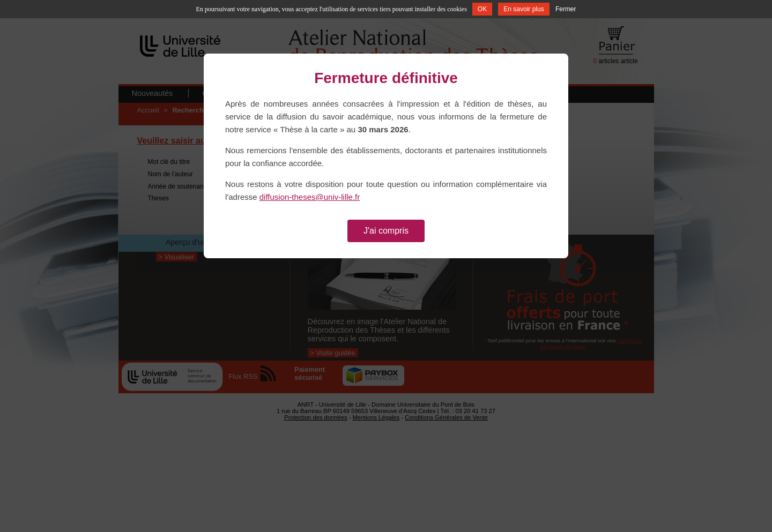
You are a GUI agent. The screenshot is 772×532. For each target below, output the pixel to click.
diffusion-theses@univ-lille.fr (310, 197)
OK (482, 9)
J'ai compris (386, 231)
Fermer (566, 9)
